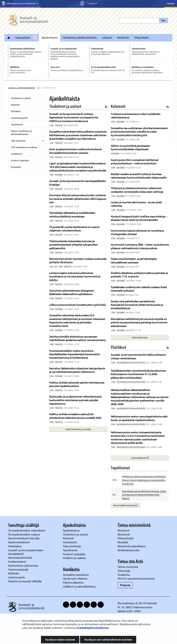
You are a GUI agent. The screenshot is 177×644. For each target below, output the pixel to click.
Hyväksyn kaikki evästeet (60, 640)
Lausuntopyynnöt (19, 118)
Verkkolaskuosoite (129, 550)
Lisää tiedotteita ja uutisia (78, 429)
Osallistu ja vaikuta (74, 558)
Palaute (125, 585)
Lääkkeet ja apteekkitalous (79, 586)
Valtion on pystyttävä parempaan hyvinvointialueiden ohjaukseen (130, 147)
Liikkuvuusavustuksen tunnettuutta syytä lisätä (78, 305)
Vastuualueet (23, 38)
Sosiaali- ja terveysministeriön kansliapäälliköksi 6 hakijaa (78, 183)
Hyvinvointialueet (19, 542)
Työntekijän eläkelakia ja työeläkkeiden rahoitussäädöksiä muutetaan (72, 214)
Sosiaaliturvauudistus (76, 575)
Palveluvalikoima (73, 582)
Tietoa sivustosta (128, 567)
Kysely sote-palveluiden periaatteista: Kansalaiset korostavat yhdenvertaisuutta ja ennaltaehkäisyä (137, 305)
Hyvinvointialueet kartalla (24, 538)
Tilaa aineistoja (18, 141)
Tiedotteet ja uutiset (21, 98)
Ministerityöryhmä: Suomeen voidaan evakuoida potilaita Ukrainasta (78, 260)
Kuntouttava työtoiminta (23, 565)
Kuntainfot (16, 167)
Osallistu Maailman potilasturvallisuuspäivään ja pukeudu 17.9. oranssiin (139, 275)
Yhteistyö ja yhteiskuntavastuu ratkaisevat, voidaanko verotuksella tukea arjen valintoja (137, 190)
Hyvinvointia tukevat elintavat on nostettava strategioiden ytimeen (137, 232)
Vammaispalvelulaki (20, 557)
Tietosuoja (124, 571)
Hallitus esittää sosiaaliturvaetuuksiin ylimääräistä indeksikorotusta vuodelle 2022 (75, 416)
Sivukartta (124, 575)
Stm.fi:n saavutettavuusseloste (136, 578)
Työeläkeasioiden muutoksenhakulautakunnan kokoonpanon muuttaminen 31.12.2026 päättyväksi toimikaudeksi (138, 374)
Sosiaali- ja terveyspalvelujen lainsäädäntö (26, 552)
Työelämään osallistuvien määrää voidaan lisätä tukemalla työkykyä (139, 289)
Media (171, 3)
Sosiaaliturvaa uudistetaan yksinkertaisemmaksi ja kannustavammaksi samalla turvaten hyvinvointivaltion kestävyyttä (139, 132)
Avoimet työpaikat (20, 160)
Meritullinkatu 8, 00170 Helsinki (137, 603)
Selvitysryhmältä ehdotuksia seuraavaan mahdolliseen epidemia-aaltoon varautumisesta (77, 338)
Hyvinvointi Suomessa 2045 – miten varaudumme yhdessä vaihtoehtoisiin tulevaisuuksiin (140, 246)
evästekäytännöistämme (93, 628)
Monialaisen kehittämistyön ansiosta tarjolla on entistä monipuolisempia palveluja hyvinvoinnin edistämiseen (139, 322)
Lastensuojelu (17, 577)
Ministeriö (123, 38)
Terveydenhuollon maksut (24, 534)
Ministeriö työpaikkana (132, 546)
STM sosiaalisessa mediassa (24, 147)
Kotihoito (14, 573)
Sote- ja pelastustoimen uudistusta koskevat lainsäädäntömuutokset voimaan (75, 151)
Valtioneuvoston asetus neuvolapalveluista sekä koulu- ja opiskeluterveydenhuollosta (139, 418)
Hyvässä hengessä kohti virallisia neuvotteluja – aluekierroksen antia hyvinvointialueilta (139, 218)
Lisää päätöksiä (150, 458)
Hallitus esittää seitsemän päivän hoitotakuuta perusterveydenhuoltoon (77, 384)
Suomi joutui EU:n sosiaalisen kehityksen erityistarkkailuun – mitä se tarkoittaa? (135, 162)
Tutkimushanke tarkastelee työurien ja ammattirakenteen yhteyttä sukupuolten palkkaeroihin (73, 245)
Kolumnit (15, 105)
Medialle (123, 542)
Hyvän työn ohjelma (75, 578)
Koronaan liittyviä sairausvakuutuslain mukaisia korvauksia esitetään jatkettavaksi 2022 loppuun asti (78, 199)
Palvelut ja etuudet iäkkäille (25, 581)
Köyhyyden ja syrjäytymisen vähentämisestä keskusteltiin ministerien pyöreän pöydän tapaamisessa (75, 400)
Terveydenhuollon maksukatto (27, 530)
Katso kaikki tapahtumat (126, 505)
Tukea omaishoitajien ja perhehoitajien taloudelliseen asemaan (134, 260)
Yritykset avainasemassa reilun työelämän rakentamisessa (136, 116)
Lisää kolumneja (140, 337)
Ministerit (124, 530)
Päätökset (16, 111)
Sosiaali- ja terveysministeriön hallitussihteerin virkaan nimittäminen (138, 356)
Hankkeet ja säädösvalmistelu (80, 38)
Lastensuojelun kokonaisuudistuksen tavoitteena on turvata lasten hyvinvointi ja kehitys (75, 276)
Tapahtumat (17, 124)
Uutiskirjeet (17, 154)
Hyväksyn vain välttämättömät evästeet (108, 640)
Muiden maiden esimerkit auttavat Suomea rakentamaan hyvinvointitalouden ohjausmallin (139, 176)
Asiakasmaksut (17, 561)
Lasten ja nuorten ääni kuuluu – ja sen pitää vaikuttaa (136, 204)
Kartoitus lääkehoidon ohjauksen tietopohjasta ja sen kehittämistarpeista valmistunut (77, 370)
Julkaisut (107, 38)
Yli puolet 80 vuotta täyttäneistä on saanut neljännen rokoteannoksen (74, 229)
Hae (163, 20)
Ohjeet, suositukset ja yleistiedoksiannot (21, 133)
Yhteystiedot (141, 38)
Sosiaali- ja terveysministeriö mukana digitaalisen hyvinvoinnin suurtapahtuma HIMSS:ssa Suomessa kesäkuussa (74, 117)
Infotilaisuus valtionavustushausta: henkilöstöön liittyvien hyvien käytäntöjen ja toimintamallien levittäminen (144, 480)
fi (38, 88)
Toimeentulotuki (18, 569)
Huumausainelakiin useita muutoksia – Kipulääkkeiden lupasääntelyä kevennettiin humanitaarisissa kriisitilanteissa (75, 354)
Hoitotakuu (15, 546)
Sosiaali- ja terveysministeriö (22, 88)
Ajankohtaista (50, 38)
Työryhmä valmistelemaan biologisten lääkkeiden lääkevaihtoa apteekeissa (72, 292)
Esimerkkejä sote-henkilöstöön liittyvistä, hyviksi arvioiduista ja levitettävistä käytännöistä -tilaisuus (144, 495)
